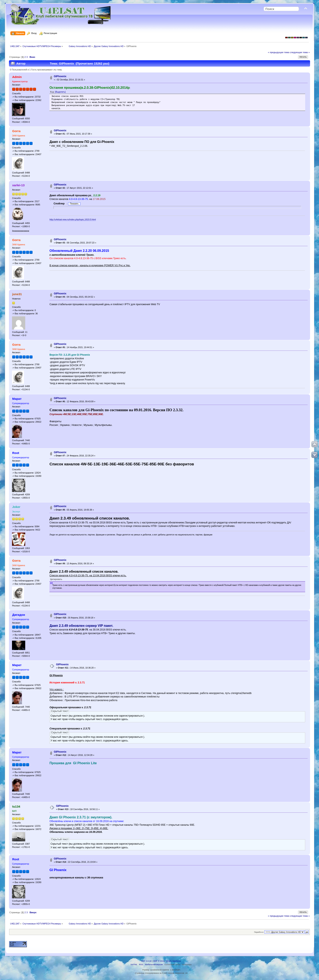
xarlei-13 (18, 185)
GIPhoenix (60, 76)
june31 (17, 294)
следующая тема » (300, 52)
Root (16, 453)
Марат (17, 399)
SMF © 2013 (159, 961)
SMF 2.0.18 (146, 961)
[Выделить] (60, 92)
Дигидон (19, 615)
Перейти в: (259, 932)
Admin (17, 77)
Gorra (16, 131)
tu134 (16, 806)
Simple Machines (173, 961)
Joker (16, 507)
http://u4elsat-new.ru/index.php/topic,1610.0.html (73, 219)
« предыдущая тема (279, 52)
